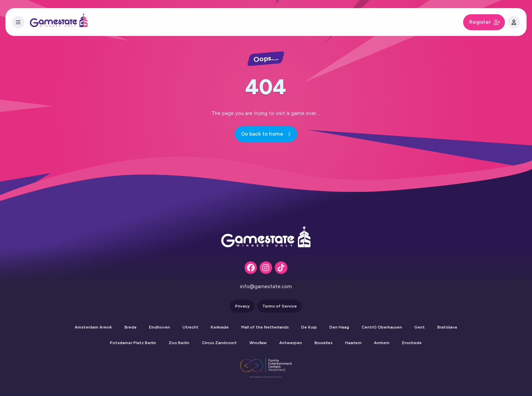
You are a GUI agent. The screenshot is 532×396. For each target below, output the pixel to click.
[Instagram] (266, 268)
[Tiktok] (281, 268)
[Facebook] (251, 268)
